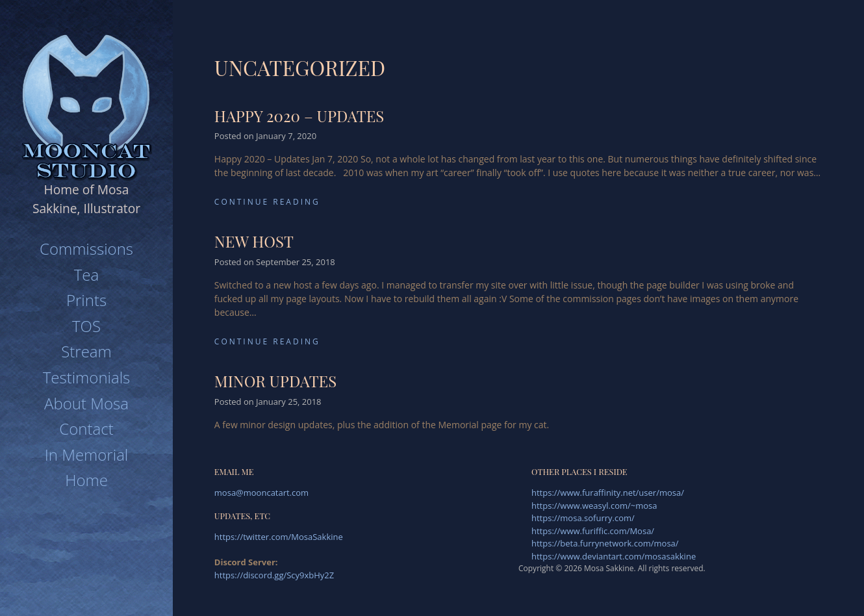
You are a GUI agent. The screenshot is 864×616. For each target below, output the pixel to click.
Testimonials (87, 377)
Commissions (86, 249)
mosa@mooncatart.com (261, 493)
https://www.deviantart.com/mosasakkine (614, 556)
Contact (86, 429)
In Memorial (87, 455)
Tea (86, 275)
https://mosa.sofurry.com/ (583, 518)
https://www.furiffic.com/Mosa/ (593, 531)
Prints (86, 300)
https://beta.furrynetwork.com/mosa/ (605, 543)
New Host (254, 241)
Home (86, 480)
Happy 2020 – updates (299, 116)
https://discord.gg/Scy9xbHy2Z (274, 575)
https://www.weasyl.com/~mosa (594, 506)
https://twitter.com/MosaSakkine (279, 537)
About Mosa (86, 403)
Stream (86, 351)
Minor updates (275, 381)
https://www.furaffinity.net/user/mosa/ (608, 493)
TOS (86, 326)
